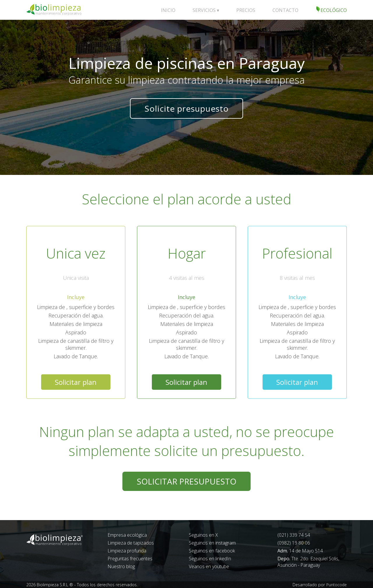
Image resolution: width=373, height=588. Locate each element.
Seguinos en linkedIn (210, 559)
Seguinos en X (203, 535)
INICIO (168, 10)
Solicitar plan (76, 382)
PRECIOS (246, 10)
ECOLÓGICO (331, 10)
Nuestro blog (121, 566)
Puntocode (336, 585)
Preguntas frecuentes (130, 559)
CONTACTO (285, 10)
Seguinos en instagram (212, 543)
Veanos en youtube (209, 566)
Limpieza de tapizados (131, 543)
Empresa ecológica (127, 535)
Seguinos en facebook (212, 551)
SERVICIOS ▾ (206, 10)
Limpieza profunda (127, 551)
